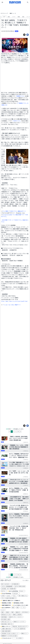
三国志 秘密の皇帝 (6, 631)
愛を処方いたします (6, 615)
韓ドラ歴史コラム (23, 596)
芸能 (23, 17)
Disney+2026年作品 (6, 594)
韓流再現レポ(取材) (7, 603)
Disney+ (22, 591)
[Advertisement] (15, 8)
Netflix (4, 591)
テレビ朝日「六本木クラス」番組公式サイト (14, 211)
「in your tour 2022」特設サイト (12, 305)
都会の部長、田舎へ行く (7, 624)
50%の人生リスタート (6, 622)
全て (4, 17)
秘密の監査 (4, 617)
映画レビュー (24, 633)
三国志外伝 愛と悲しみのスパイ (20, 626)
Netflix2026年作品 (13, 591)
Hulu (15, 596)
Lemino (9, 596)
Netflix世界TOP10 (6, 608)
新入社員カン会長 (6, 619)
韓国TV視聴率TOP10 (6, 605)
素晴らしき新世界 (17, 615)
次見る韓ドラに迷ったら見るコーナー (10, 633)
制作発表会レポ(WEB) (19, 603)
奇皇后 (7, 612)
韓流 (9, 17)
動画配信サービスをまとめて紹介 (9, 636)
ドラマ (14, 17)
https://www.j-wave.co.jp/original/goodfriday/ (15, 301)
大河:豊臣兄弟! (15, 584)
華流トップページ (6, 626)
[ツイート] (24, 35)
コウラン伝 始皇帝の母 (20, 629)
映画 (19, 17)
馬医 (18, 608)
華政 (13, 608)
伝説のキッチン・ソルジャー (16, 617)
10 (24, 432)
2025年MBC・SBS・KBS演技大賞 (8, 589)
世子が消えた (25, 612)
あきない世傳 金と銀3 (20, 586)
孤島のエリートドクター (19, 622)
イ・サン (23, 608)
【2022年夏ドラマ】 (7, 220)
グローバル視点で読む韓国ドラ (9, 598)
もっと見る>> (18, 638)
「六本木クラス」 (17, 121)
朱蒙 (12, 612)
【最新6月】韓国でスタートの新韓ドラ (11, 601)
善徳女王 (18, 612)
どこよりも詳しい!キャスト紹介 (21, 605)
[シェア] (28, 35)
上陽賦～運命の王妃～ (7, 629)
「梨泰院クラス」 (20, 96)
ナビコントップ (4, 13)
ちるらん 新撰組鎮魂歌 (7, 586)
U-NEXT (3, 596)
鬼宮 (3, 612)
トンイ (3, 610)
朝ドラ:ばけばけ (5, 584)
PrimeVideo (16, 593)
